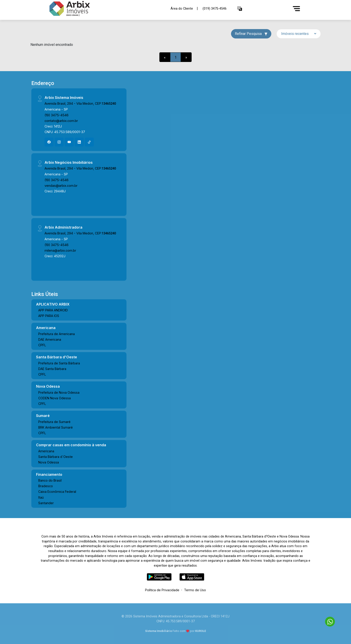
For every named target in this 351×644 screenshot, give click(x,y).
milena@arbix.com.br (60, 250)
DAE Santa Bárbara (52, 369)
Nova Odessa (49, 462)
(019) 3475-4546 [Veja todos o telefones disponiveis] (215, 9)
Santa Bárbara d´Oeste (56, 457)
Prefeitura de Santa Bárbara (59, 363)
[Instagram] (59, 142)
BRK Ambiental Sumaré (56, 427)
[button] (240, 9)
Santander (46, 503)
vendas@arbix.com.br (61, 186)
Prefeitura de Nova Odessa (59, 392)
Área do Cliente (182, 8)
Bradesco (46, 486)
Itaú (41, 497)
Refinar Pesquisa (251, 34)
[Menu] (296, 9)
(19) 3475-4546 (57, 115)
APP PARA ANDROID (53, 310)
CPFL (42, 345)
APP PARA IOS (49, 316)
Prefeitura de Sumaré (54, 422)
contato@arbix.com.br (61, 121)
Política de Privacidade (162, 590)
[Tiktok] (89, 142)
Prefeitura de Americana (57, 334)
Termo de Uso (195, 590)
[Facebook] (49, 142)
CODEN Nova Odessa (55, 398)
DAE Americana (50, 339)
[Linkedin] (79, 142)
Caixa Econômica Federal (57, 492)
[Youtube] (69, 142)
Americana (46, 451)
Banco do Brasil (50, 480)
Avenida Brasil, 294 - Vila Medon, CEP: (80, 103)
